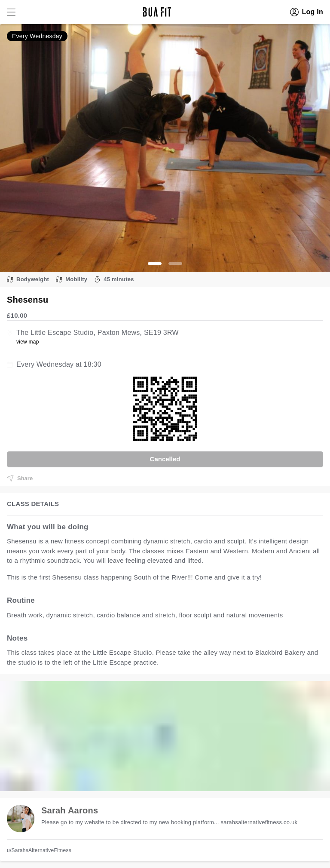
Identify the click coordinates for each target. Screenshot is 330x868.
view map (28, 342)
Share (20, 478)
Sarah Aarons (70, 810)
